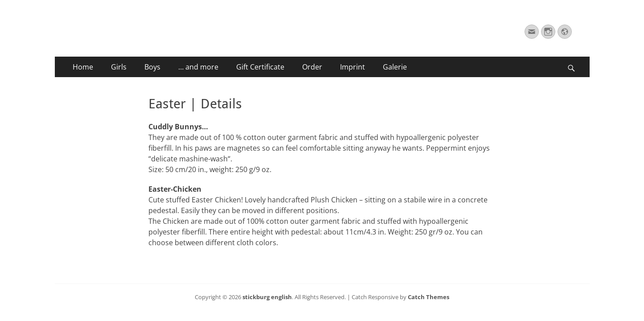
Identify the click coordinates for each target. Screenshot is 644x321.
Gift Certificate (260, 67)
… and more (198, 67)
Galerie (395, 67)
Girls (119, 67)
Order (312, 67)
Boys (152, 67)
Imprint (353, 67)
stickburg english (267, 297)
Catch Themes (429, 297)
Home (83, 67)
